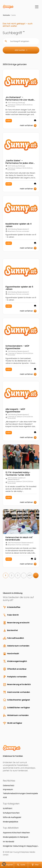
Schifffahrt (8, 808)
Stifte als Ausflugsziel (12, 817)
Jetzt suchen (21, 50)
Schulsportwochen (11, 813)
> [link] (36, 575)
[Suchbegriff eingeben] (23, 41)
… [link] (24, 575)
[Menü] (37, 7)
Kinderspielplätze (11, 822)
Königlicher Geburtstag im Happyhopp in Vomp (21, 846)
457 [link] (30, 575)
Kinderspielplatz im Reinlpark (16, 837)
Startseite (6, 15)
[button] (4, 864)
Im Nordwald (8, 842)
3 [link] (18, 575)
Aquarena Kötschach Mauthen (16, 833)
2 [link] (12, 575)
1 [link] (6, 575)
